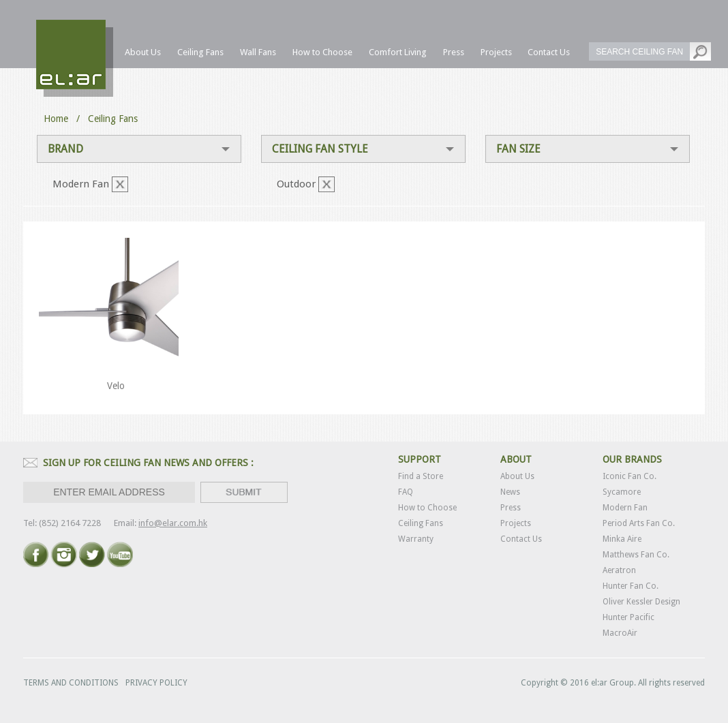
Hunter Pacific (628, 617)
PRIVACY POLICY (156, 683)
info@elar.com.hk (173, 523)
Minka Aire (622, 539)
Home (56, 119)
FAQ (406, 492)
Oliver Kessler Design (641, 602)
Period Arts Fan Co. (639, 523)
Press (511, 508)
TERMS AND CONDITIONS (71, 683)
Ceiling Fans (421, 523)
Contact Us (521, 539)
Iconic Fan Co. (630, 476)
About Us (517, 476)
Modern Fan (625, 508)
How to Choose (427, 508)
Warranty (416, 539)
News (510, 492)
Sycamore (622, 492)
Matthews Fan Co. (636, 555)
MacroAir (620, 633)
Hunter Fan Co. (631, 586)
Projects (516, 523)
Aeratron (619, 570)
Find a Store (421, 476)
